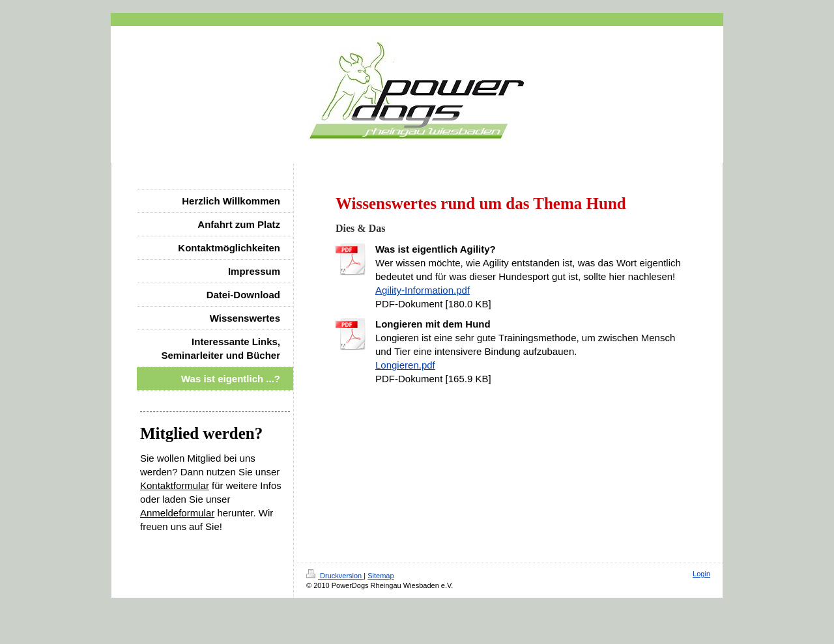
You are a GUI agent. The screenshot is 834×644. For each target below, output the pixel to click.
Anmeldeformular (177, 513)
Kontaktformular (175, 485)
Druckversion (335, 576)
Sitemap (381, 576)
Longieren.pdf (405, 365)
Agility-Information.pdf (423, 290)
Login (701, 574)
